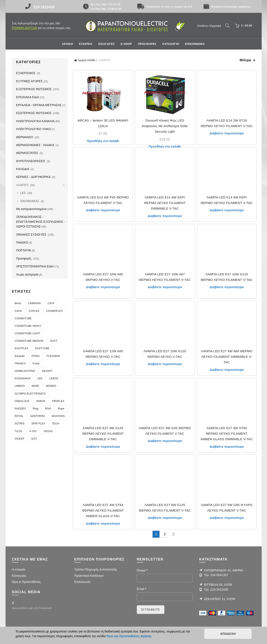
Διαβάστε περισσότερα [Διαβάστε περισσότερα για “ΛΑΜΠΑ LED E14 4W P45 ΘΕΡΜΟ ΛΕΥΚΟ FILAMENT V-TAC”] (103, 210)
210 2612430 (44, 7)
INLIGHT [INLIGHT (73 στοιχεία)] (47, 371)
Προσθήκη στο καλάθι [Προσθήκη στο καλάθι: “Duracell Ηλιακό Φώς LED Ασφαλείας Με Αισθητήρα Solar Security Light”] (165, 147)
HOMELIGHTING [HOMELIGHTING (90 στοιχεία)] (25, 371)
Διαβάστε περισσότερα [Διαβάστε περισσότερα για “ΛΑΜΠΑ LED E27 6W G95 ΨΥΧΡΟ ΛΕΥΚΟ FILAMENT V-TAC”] (227, 518)
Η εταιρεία (19, 569)
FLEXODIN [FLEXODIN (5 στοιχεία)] (53, 356)
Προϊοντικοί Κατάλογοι (89, 576)
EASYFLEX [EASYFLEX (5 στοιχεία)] (22, 348)
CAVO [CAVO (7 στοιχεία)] (18, 311)
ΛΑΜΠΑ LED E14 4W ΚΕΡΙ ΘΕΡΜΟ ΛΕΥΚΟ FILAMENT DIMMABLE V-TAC (165, 203)
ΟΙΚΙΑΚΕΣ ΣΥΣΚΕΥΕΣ (32, 235)
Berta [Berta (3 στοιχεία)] (18, 303)
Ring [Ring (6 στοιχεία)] (36, 409)
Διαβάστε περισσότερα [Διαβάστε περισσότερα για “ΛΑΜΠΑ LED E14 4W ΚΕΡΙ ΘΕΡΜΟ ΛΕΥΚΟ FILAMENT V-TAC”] (227, 210)
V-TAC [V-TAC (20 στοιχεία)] (33, 431)
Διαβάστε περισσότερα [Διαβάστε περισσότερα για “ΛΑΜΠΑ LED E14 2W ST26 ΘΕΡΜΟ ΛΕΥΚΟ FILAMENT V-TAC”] (227, 133)
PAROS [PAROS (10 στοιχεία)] (41, 401)
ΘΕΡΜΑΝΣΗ (25, 137)
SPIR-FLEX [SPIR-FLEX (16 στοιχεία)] (38, 424)
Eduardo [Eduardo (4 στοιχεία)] (20, 356)
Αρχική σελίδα (87, 60)
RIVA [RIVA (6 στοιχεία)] (48, 409)
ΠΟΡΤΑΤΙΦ (24, 250)
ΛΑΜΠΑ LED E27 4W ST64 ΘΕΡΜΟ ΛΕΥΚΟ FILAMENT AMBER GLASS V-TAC (103, 511)
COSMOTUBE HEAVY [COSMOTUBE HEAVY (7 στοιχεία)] (28, 326)
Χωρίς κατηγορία (27, 274)
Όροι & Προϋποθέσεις (26, 582)
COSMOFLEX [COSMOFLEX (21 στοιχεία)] (54, 311)
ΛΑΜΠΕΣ (23, 185)
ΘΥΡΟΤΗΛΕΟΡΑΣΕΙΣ (31, 161)
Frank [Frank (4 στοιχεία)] (36, 364)
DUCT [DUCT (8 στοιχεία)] (54, 341)
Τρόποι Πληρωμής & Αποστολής (96, 569)
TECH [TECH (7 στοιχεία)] (55, 424)
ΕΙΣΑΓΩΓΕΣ (107, 44)
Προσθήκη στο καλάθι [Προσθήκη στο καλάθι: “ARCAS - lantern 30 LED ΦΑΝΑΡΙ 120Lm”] (103, 141)
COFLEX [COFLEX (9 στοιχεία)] (34, 311)
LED (24, 193)
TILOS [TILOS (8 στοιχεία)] (19, 431)
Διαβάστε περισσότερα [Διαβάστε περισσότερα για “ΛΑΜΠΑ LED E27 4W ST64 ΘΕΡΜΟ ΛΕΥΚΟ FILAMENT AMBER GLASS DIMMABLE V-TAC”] (227, 447)
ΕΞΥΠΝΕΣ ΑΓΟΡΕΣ (29, 81)
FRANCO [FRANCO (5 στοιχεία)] (20, 364)
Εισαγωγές (19, 576)
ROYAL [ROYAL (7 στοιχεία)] (19, 416)
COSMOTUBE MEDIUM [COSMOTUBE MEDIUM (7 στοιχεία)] (29, 341)
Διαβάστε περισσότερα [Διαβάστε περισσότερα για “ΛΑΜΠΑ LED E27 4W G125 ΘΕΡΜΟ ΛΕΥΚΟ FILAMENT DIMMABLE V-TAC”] (103, 447)
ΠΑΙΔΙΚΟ (22, 242)
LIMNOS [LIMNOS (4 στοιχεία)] (20, 386)
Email (142, 589)
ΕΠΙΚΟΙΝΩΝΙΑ (195, 44)
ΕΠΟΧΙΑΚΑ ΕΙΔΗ (28, 97)
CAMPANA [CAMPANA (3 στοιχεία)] (34, 303)
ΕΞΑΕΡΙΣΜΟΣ (26, 73)
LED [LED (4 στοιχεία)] (40, 378)
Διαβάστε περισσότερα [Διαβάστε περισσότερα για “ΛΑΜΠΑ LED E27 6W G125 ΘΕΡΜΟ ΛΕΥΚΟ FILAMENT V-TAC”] (165, 518)
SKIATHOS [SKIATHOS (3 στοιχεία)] (58, 416)
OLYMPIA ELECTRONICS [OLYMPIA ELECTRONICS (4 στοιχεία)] (30, 394)
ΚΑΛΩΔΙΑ (23, 169)
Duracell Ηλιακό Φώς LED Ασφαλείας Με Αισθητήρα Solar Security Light (165, 126)
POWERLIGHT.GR (24, 28)
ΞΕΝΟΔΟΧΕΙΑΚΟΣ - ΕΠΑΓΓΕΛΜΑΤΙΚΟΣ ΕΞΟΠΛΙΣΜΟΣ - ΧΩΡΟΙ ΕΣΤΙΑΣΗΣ (41, 222)
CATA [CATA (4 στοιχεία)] (51, 303)
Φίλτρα (245, 60)
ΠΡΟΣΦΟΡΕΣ (147, 44)
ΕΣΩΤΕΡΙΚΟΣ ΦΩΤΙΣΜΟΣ (34, 113)
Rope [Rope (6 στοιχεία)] (61, 409)
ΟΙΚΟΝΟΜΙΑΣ (30, 201)
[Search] (228, 26)
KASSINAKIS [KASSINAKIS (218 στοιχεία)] (23, 378)
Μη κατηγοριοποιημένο (31, 209)
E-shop (126, 44)
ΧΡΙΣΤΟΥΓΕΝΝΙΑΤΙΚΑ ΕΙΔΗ (35, 266)
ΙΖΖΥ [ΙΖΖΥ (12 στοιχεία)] (34, 439)
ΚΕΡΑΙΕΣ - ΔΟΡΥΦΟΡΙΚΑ (34, 177)
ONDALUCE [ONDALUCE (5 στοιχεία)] (22, 401)
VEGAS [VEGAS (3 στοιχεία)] (48, 431)
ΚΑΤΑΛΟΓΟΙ (171, 44)
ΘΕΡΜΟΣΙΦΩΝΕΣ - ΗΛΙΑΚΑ (36, 145)
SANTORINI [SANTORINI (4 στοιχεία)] (38, 416)
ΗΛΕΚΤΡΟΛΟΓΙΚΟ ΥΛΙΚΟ (34, 129)
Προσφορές (24, 258)
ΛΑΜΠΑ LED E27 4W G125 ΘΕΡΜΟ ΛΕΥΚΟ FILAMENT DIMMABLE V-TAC (103, 434)
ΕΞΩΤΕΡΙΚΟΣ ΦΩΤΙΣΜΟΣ (34, 89)
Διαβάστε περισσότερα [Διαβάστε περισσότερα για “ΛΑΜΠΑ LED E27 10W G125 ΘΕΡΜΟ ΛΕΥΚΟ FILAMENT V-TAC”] (227, 287)
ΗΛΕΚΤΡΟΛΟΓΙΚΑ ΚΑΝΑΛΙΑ (36, 121)
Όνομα (142, 570)
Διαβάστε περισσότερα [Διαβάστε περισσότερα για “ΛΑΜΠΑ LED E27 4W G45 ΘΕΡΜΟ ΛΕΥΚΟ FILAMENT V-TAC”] (165, 441)
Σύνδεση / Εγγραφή (209, 26)
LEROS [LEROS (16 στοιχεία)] (54, 378)
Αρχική (67, 44)
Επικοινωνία (82, 582)
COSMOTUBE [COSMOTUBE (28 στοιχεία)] (23, 318)
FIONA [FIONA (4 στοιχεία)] (36, 356)
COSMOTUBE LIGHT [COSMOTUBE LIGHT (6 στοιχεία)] (28, 333)
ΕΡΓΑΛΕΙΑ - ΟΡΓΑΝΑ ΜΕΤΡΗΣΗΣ (39, 105)
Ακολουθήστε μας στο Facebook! (32, 608)
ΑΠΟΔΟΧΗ (228, 634)
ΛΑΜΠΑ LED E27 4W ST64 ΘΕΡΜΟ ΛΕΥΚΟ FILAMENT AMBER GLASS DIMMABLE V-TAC (227, 434)
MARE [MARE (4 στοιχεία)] (35, 386)
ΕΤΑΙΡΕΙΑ (86, 44)
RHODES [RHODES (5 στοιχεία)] (20, 409)
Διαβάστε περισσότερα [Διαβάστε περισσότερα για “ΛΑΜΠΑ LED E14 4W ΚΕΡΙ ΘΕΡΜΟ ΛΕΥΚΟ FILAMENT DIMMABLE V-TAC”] (165, 216)
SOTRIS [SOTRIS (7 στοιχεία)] (20, 424)
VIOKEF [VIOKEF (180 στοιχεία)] (20, 439)
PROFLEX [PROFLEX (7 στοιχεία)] (58, 401)
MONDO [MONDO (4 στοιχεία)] (51, 386)
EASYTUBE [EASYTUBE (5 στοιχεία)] (42, 348)
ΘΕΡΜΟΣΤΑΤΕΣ (28, 153)
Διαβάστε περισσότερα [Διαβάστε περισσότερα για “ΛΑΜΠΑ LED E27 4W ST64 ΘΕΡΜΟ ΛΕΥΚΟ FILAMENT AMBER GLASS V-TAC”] (103, 524)
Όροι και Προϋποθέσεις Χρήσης (129, 636)
